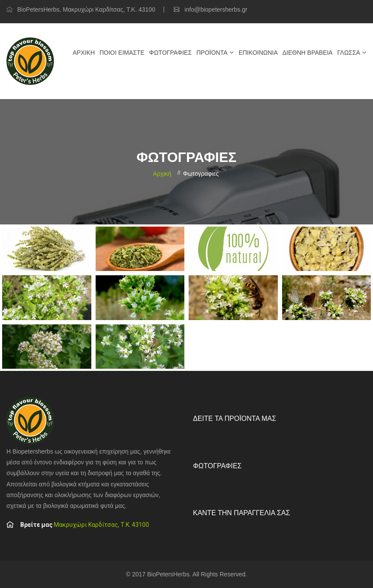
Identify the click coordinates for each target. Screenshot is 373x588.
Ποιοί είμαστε (122, 53)
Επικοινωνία (258, 53)
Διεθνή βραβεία (308, 53)
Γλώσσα (349, 53)
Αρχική (84, 53)
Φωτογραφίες (170, 53)
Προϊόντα (212, 53)
